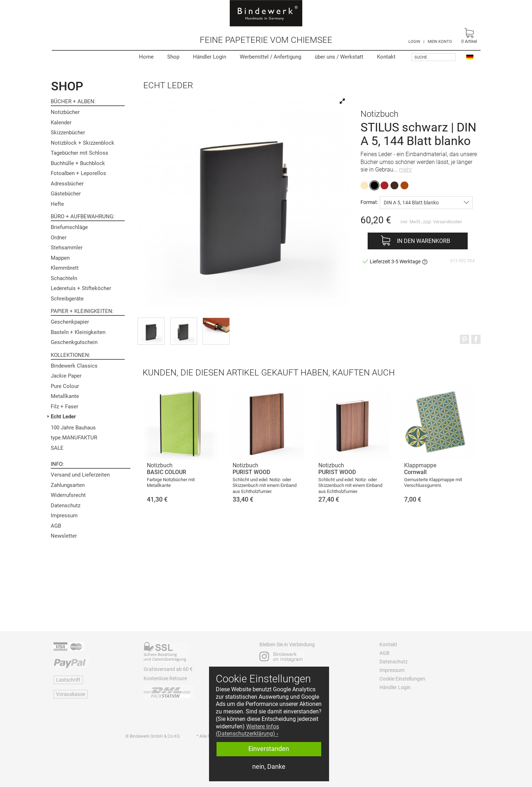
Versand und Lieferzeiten (80, 475)
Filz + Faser (64, 407)
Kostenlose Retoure (165, 678)
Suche (421, 57)
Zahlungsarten (68, 485)
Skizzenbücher (68, 133)
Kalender (61, 123)
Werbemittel (270, 57)
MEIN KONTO (440, 42)
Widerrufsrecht (68, 495)
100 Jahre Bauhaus (73, 428)
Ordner (59, 238)
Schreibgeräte (67, 299)
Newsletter (64, 536)
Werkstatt (339, 57)
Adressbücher (67, 184)
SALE (57, 448)
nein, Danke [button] (269, 767)
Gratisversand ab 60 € (168, 669)
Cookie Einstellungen (402, 679)
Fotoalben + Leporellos (78, 173)
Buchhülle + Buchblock (78, 163)
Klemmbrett (65, 268)
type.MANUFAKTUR (74, 438)
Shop (173, 57)
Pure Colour (65, 386)
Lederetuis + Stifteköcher (81, 288)
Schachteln (64, 278)
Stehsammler (67, 248)
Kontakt (386, 57)
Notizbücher (65, 112)
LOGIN (414, 42)
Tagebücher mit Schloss (79, 153)
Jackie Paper (66, 376)
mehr (406, 170)
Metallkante (65, 396)
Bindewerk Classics (74, 366)
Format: (369, 202)
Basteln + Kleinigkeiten (78, 332)
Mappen (60, 258)
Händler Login (210, 57)
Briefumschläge (69, 227)
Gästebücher (66, 194)
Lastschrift (68, 680)
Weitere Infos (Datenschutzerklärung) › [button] (247, 730)
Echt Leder (63, 417)
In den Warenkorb (424, 241)
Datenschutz (66, 505)
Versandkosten (448, 222)
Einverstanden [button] (269, 749)
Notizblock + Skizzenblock (83, 143)
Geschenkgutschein (74, 342)
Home (146, 57)
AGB (56, 526)
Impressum (64, 515)
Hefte (57, 204)
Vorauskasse (71, 694)
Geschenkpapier (70, 322)
